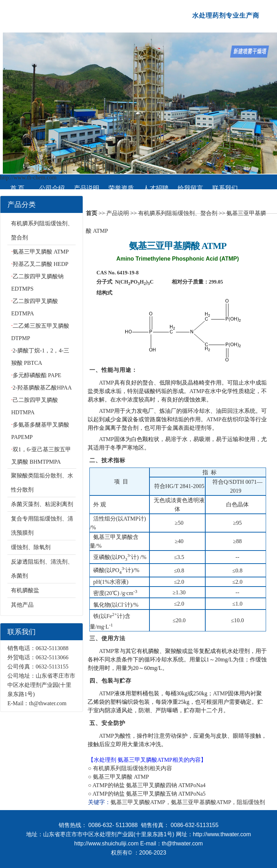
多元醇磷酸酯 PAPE (37, 375)
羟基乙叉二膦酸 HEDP (41, 264)
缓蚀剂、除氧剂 (31, 547)
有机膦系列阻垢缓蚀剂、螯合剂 (178, 213)
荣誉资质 (121, 188)
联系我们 (225, 188)
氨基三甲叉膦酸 (137, 760)
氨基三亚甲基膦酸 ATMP (178, 246)
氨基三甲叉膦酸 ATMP (41, 252)
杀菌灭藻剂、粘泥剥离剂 (42, 504)
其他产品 (22, 605)
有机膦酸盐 (25, 590)
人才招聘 (156, 188)
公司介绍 (52, 188)
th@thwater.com (48, 703)
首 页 (17, 188)
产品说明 (87, 188)
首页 (92, 213)
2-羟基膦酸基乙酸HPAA (42, 388)
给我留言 (190, 188)
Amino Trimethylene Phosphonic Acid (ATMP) (178, 259)
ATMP (107, 383)
